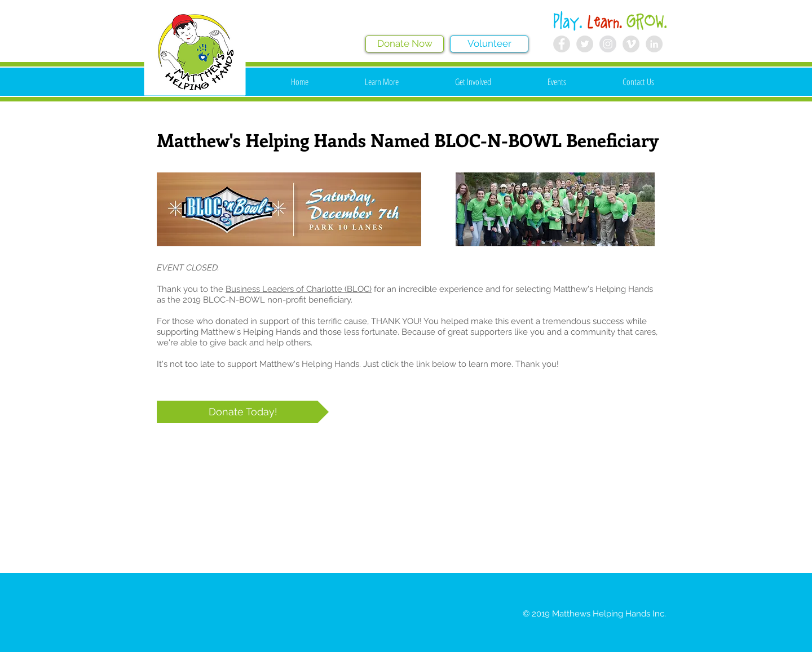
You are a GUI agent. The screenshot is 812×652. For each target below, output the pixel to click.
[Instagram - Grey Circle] (608, 44)
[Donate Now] (405, 44)
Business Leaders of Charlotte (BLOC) (299, 289)
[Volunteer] (489, 44)
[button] (382, 82)
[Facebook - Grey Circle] (562, 44)
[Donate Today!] (243, 412)
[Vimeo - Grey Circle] (631, 44)
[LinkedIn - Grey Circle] (654, 44)
